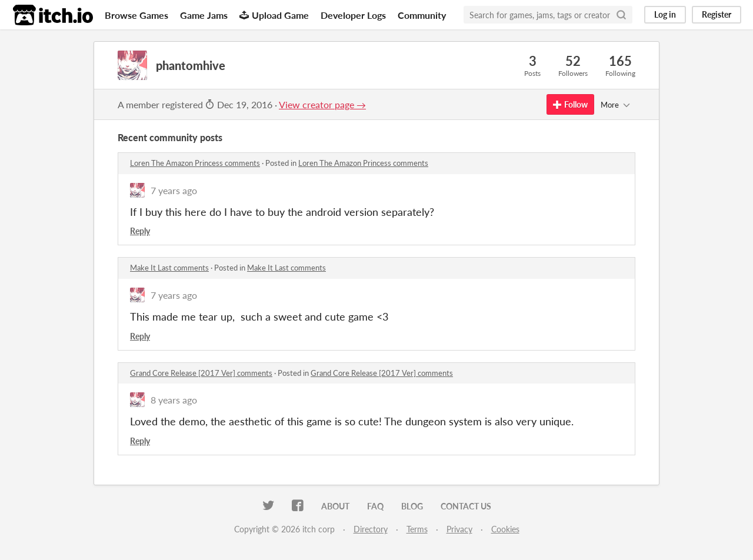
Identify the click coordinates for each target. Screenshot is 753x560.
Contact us (466, 506)
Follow (570, 104)
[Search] (621, 15)
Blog (412, 506)
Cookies (505, 529)
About (335, 506)
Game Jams (204, 15)
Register (717, 14)
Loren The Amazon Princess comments (195, 163)
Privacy (459, 529)
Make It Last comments (169, 268)
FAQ (375, 506)
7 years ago (174, 190)
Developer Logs (353, 15)
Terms (417, 529)
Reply (140, 231)
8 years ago (174, 400)
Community (422, 15)
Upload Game (274, 15)
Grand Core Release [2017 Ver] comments (201, 373)
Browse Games (136, 15)
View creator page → (322, 104)
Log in (665, 14)
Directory (371, 529)
